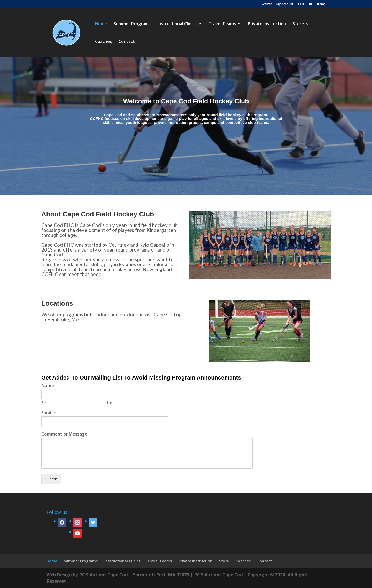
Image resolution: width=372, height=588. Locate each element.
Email (49, 413)
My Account (285, 4)
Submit (51, 479)
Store (298, 24)
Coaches (103, 42)
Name (48, 386)
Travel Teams (222, 24)
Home (101, 24)
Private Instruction (267, 24)
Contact (127, 42)
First (45, 403)
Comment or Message (64, 434)
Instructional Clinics (177, 24)
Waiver (267, 4)
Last (110, 403)
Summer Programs (132, 24)
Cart (301, 4)
